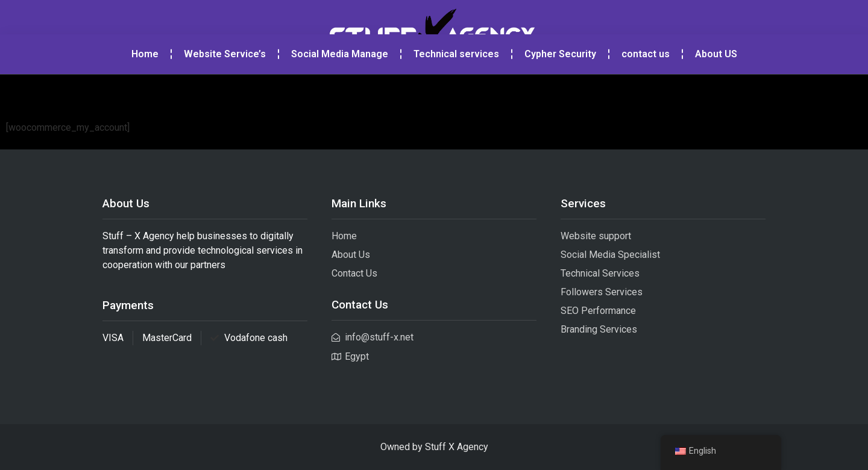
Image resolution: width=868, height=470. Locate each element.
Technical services (456, 94)
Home (145, 94)
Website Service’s (225, 94)
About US (716, 94)
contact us (646, 94)
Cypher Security (560, 94)
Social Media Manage (340, 94)
